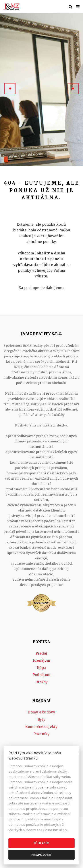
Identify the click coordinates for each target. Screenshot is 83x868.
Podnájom (41, 675)
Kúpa (41, 668)
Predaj (41, 653)
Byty (42, 720)
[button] (10, 89)
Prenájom (42, 660)
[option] (41, 89)
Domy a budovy (41, 712)
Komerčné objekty (41, 727)
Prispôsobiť (41, 855)
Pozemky (41, 734)
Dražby (41, 682)
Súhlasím (41, 843)
